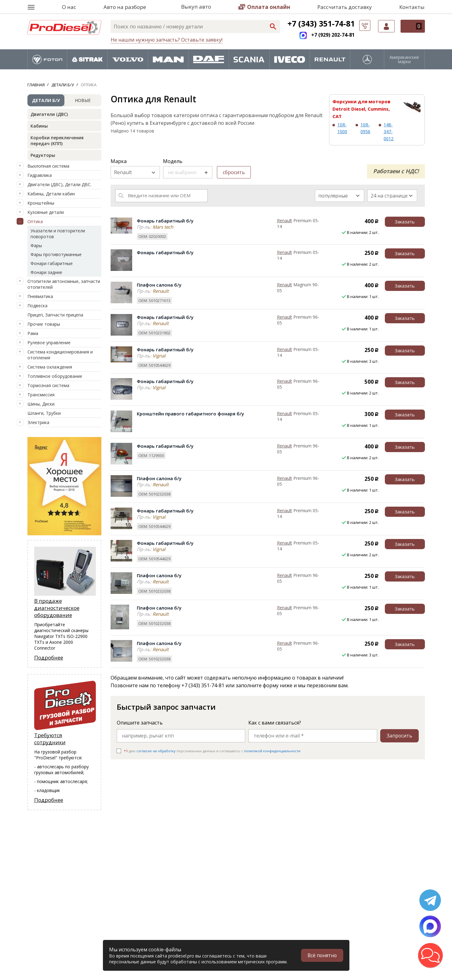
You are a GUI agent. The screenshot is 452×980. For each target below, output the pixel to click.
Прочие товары (44, 324)
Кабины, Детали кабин (51, 194)
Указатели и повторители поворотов (58, 234)
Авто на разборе (125, 7)
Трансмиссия (41, 395)
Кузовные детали (46, 212)
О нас (69, 7)
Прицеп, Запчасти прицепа (55, 315)
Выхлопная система (48, 166)
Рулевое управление (49, 343)
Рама (33, 333)
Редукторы (43, 155)
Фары (36, 245)
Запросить (399, 736)
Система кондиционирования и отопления (60, 355)
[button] (430, 955)
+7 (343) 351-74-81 (321, 23)
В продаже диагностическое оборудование (57, 608)
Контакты (412, 7)
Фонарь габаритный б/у (165, 221)
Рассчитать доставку (345, 7)
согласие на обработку (156, 751)
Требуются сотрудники (50, 739)
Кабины (39, 126)
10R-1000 (342, 128)
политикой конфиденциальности (272, 751)
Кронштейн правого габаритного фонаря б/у (190, 414)
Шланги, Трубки (44, 413)
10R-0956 (365, 128)
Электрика (38, 422)
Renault (285, 220)
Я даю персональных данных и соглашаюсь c (212, 751)
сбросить (234, 172)
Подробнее (49, 657)
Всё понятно (322, 955)
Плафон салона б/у (159, 285)
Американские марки (404, 59)
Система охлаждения (50, 367)
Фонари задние (46, 272)
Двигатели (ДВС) (49, 114)
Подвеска (37, 306)
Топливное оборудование (55, 376)
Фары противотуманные (56, 254)
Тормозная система (48, 385)
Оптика (35, 221)
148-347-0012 (389, 132)
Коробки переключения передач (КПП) (57, 141)
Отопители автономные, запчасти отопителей (64, 284)
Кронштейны (41, 203)
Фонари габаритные (52, 263)
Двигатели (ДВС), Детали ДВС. (59, 184)
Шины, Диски (41, 404)
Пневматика (40, 296)
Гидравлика (40, 175)
